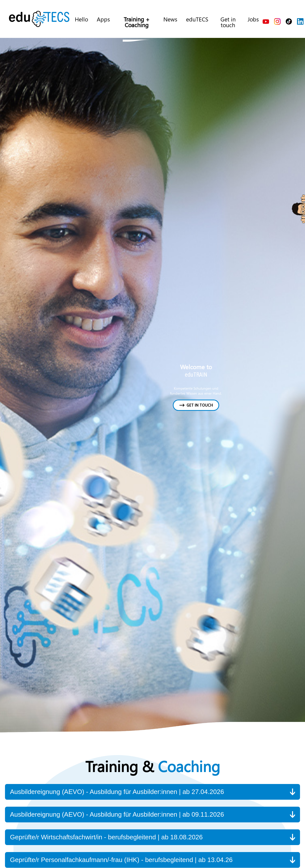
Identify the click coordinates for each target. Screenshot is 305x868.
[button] (152, 792)
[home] (39, 19)
